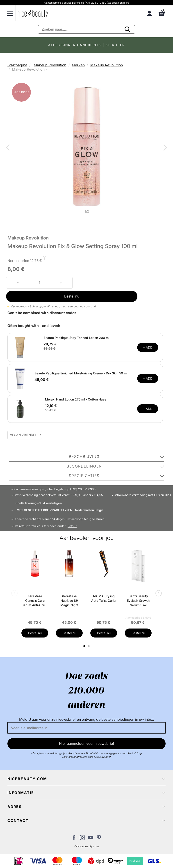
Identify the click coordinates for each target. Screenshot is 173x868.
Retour (72, 526)
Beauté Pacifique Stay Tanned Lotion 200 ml (76, 338)
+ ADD (148, 347)
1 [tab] (84, 646)
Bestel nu (72, 296)
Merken (78, 65)
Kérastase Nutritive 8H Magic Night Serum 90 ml (69, 601)
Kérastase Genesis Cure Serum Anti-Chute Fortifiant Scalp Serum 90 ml (35, 601)
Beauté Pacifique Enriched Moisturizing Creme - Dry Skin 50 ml (81, 373)
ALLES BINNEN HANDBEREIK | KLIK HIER (86, 45)
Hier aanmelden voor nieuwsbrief (87, 743)
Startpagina (17, 65)
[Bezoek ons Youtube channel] (91, 839)
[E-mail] (86, 728)
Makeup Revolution (50, 65)
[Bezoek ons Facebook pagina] (74, 839)
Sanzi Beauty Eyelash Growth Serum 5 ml (138, 601)
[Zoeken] (86, 29)
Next (164, 148)
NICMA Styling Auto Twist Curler (104, 598)
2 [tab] (89, 646)
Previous (9, 148)
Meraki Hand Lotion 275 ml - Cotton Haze (76, 399)
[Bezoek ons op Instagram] (82, 839)
